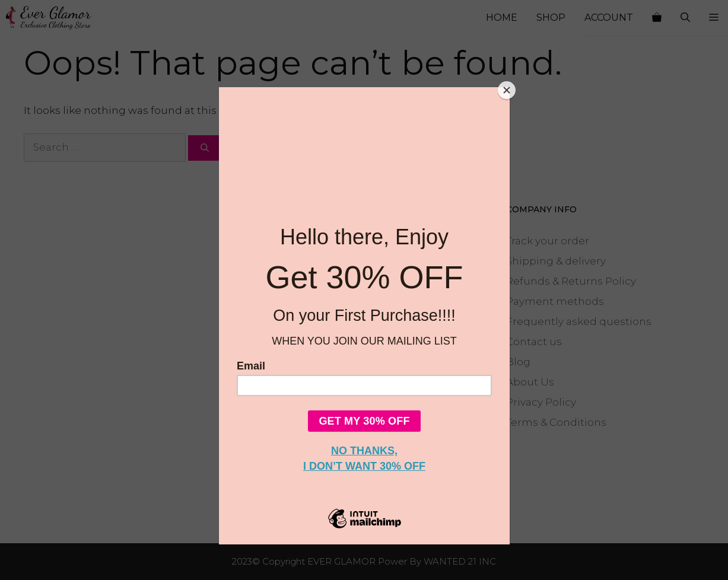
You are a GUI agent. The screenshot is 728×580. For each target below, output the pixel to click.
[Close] (507, 90)
